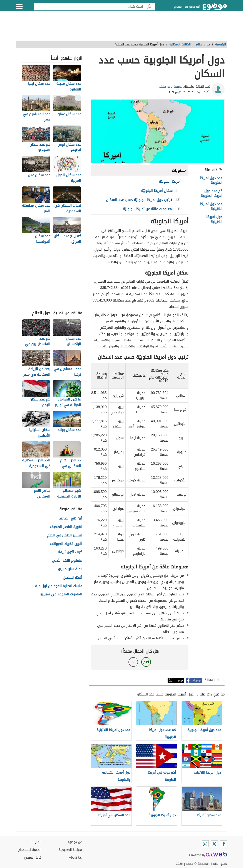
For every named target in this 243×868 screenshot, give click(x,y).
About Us (75, 858)
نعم (146, 662)
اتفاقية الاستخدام (30, 850)
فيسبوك (197, 680)
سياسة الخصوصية (70, 850)
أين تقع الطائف (70, 519)
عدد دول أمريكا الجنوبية (211, 180)
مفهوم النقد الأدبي (67, 561)
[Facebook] (223, 844)
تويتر (180, 680)
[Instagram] (205, 844)
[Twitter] (214, 844)
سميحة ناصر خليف (171, 87)
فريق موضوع (33, 858)
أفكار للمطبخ (73, 578)
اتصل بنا (36, 842)
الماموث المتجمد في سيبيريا (61, 594)
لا (133, 662)
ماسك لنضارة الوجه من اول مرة (59, 586)
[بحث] (149, 7)
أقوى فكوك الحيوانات (66, 544)
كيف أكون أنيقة (70, 552)
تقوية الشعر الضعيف (66, 527)
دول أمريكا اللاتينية (214, 219)
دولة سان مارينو (70, 569)
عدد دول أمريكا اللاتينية (211, 206)
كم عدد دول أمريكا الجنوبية (211, 193)
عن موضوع (75, 842)
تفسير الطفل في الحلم (65, 535)
